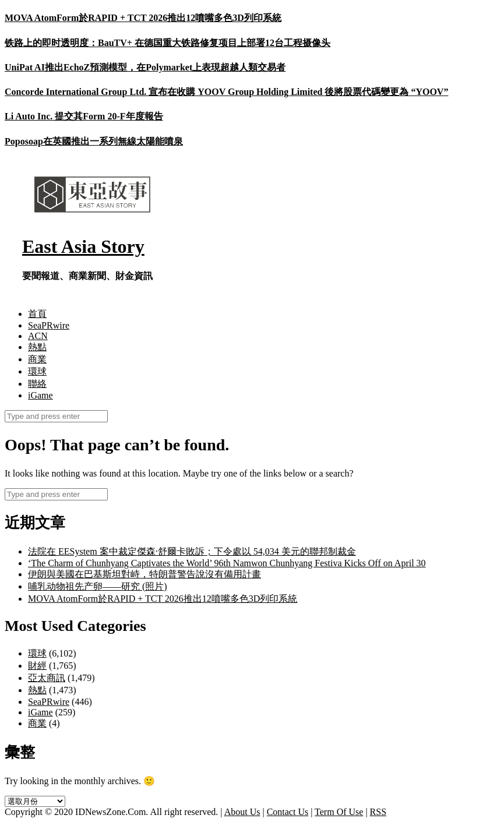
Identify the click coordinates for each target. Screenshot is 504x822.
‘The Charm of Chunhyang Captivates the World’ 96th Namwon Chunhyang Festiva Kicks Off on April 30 (227, 563)
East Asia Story (83, 246)
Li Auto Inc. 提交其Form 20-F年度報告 (84, 116)
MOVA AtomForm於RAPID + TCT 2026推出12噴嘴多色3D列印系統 (143, 18)
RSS (378, 812)
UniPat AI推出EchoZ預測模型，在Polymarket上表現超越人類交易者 (145, 67)
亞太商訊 (47, 678)
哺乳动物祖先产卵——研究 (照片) (98, 586)
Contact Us (288, 812)
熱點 (37, 347)
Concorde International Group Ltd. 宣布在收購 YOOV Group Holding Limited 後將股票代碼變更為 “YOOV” (226, 92)
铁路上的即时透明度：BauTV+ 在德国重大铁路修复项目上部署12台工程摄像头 (168, 43)
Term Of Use (339, 812)
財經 (37, 666)
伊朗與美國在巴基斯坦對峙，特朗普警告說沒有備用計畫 (144, 574)
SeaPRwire (49, 325)
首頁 (37, 314)
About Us (242, 812)
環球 (37, 371)
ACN (38, 336)
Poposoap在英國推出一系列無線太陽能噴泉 (94, 141)
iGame (40, 395)
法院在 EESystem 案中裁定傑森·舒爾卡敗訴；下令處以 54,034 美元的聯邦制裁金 (192, 551)
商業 (37, 359)
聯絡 (37, 384)
